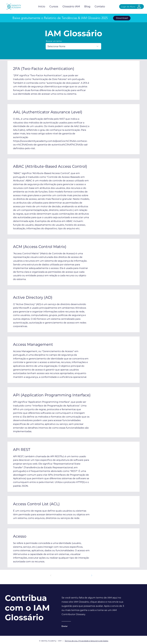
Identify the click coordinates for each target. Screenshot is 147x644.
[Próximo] (92, 575)
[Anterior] (51, 575)
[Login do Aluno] (131, 7)
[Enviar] (73, 626)
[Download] (122, 18)
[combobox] (73, 46)
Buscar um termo (54, 41)
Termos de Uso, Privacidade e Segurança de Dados (86, 641)
